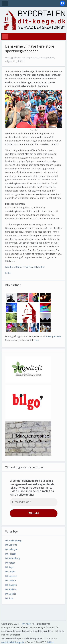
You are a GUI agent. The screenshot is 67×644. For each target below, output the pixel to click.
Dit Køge (9, 567)
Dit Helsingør (11, 549)
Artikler (50, 642)
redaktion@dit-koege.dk (13, 642)
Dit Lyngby (10, 572)
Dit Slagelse (11, 594)
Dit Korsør (10, 563)
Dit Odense (10, 581)
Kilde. (8, 273)
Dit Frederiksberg (13, 541)
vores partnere (53, 336)
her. (37, 340)
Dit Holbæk (11, 554)
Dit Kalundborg (12, 558)
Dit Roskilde (11, 589)
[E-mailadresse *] (34, 502)
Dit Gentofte (11, 545)
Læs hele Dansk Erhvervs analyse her (25, 267)
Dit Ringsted (11, 585)
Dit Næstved (11, 576)
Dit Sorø (9, 598)
